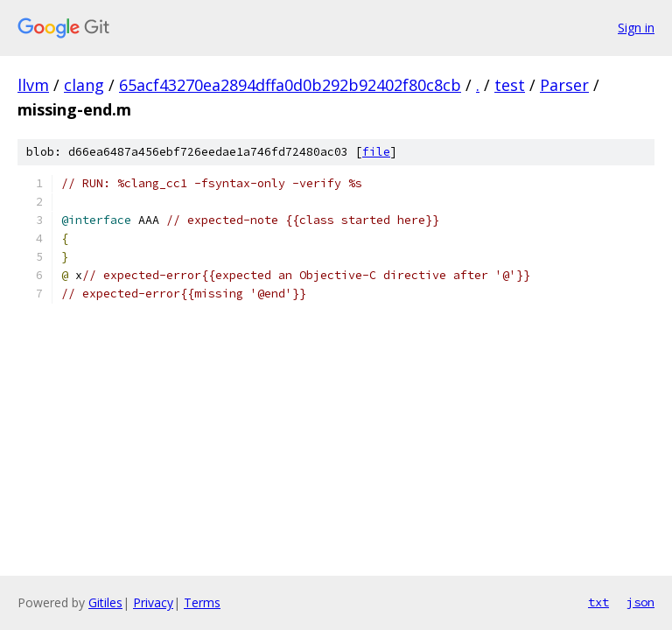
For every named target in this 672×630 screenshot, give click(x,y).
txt (598, 602)
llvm (33, 85)
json (640, 602)
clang (84, 85)
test (510, 85)
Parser (564, 85)
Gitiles (105, 602)
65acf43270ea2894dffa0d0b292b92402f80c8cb (290, 85)
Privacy (153, 602)
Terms (202, 602)
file (376, 152)
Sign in (636, 28)
